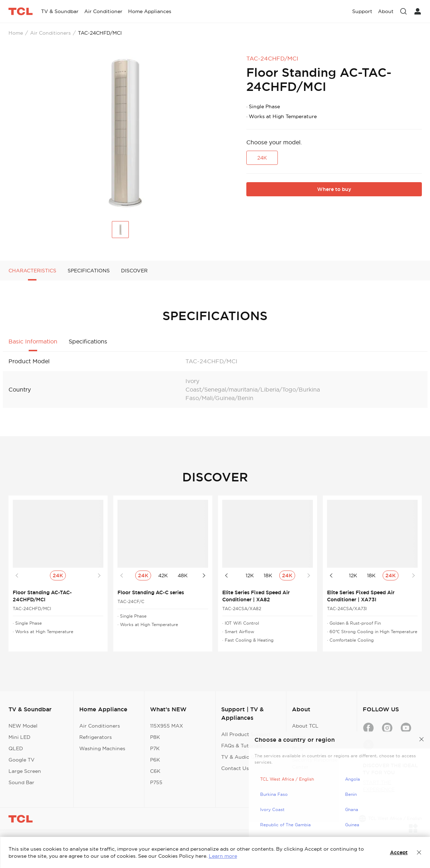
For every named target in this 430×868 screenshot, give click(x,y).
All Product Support (246, 734)
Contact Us (235, 768)
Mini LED (19, 737)
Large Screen (25, 771)
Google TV (22, 760)
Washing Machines (102, 748)
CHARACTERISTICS (32, 271)
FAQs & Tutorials (242, 746)
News (299, 737)
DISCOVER (134, 271)
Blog (298, 748)
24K (262, 158)
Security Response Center (315, 763)
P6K (155, 760)
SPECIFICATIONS (89, 271)
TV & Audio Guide (243, 757)
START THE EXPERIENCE (379, 786)
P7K (155, 748)
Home (16, 33)
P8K (155, 737)
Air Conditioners (50, 33)
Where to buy (334, 189)
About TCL (305, 726)
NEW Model (23, 726)
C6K (155, 771)
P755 (156, 782)
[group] (122, 133)
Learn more (223, 856)
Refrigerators (96, 737)
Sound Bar (21, 782)
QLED (16, 748)
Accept (399, 852)
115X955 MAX (167, 726)
